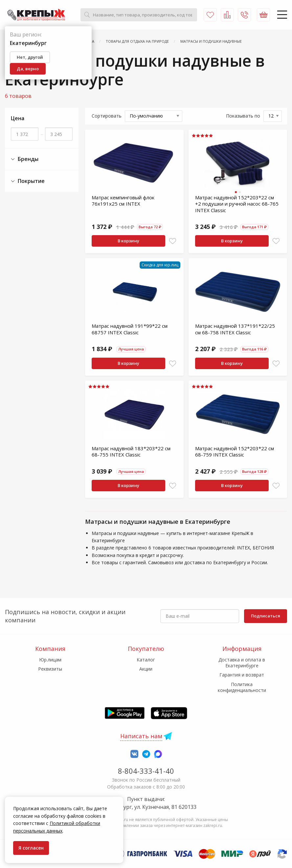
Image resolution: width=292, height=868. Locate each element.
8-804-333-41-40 (146, 771)
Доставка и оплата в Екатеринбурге (242, 663)
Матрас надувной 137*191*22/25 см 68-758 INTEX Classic (235, 329)
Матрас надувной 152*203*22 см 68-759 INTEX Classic (235, 452)
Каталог (146, 660)
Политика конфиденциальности (242, 687)
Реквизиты (50, 669)
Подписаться (266, 616)
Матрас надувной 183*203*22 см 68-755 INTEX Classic (131, 452)
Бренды (25, 159)
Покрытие (28, 181)
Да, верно (28, 69)
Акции (146, 669)
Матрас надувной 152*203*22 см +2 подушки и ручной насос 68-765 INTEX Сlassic (237, 204)
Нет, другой (30, 57)
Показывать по (243, 116)
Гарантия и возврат (242, 675)
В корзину (128, 241)
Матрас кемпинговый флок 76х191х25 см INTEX (123, 201)
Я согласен (31, 848)
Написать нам (141, 736)
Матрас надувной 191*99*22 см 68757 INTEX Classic (130, 329)
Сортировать (107, 116)
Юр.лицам (50, 660)
